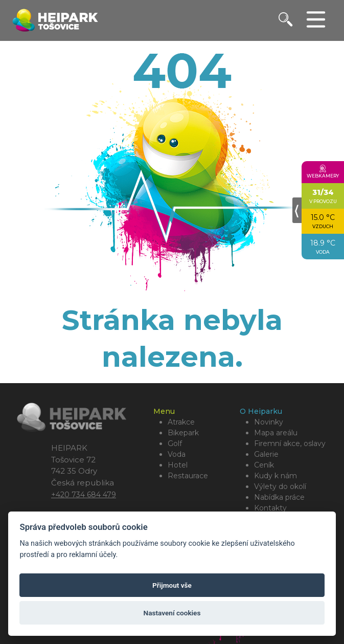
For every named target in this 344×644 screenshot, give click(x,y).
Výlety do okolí (280, 486)
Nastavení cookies (172, 613)
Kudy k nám (276, 476)
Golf (175, 443)
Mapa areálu (276, 433)
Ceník (264, 465)
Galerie (266, 454)
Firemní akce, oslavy (290, 443)
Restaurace (188, 476)
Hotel (178, 465)
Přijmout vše (172, 585)
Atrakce (181, 422)
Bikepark (183, 433)
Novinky (269, 422)
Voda (177, 454)
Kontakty (270, 508)
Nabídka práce (279, 497)
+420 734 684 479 (84, 495)
